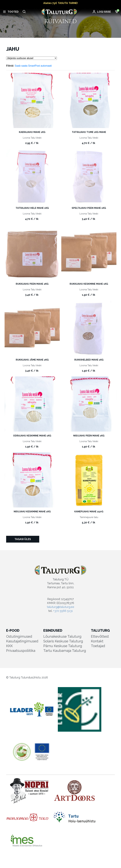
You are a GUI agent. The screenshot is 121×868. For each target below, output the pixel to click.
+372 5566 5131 (63, 611)
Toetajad (98, 646)
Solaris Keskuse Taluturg (63, 641)
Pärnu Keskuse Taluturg (63, 646)
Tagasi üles (23, 539)
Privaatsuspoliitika (21, 651)
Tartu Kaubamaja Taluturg (65, 651)
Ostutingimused (19, 636)
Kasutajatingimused (22, 641)
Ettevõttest (100, 636)
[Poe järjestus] (32, 58)
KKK (9, 646)
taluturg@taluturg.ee (60, 607)
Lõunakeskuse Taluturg (62, 636)
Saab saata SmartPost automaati (33, 66)
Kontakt (97, 641)
